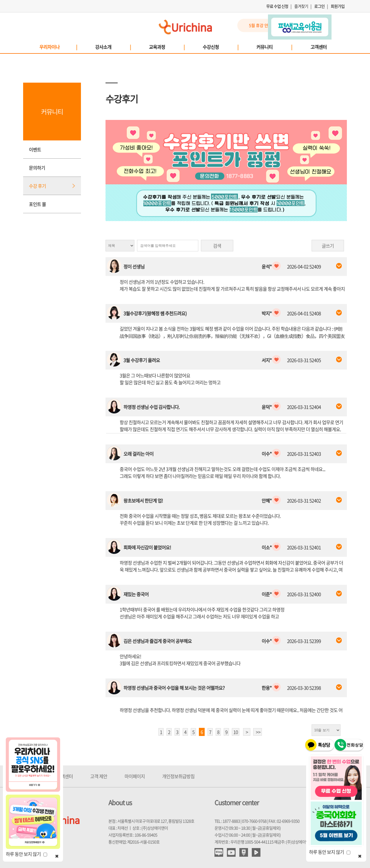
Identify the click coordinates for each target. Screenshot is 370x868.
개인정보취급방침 (178, 776)
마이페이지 (135, 776)
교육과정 (166, 47)
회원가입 (338, 6)
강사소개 (113, 47)
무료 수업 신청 (277, 6)
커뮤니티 (274, 47)
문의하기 (37, 168)
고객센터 (319, 47)
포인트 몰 (37, 204)
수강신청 (220, 47)
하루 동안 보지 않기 (26, 854)
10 (236, 732)
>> (258, 732)
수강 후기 (37, 186)
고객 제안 (99, 776)
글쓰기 (328, 246)
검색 (217, 246)
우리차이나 (58, 47)
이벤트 (35, 149)
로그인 (319, 6)
